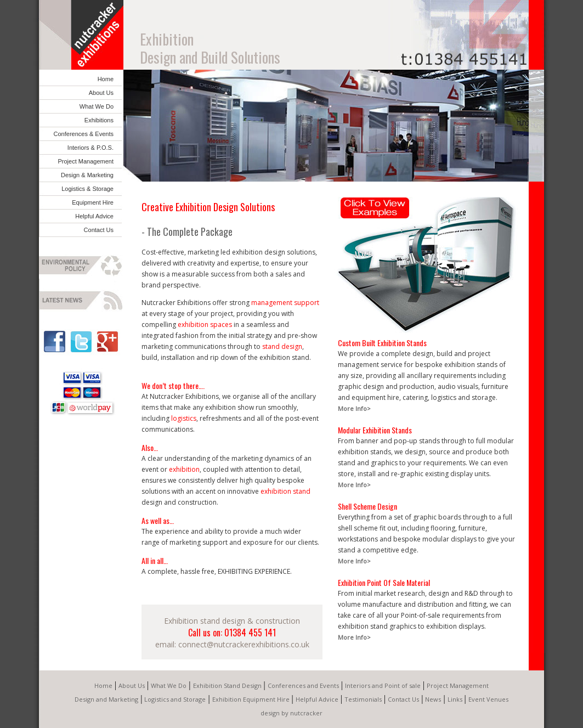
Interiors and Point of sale (383, 685)
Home (106, 79)
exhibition (184, 469)
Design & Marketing (87, 175)
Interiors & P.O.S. (90, 148)
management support (285, 303)
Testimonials (363, 699)
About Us (101, 93)
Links (455, 699)
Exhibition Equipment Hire (251, 699)
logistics (184, 418)
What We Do (97, 106)
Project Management (86, 161)
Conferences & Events (84, 134)
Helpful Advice (94, 216)
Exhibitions (99, 120)
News (433, 699)
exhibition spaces (205, 325)
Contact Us (99, 230)
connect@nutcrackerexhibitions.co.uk (244, 644)
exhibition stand (285, 491)
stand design (282, 346)
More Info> (354, 408)
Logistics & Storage (87, 189)
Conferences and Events (303, 685)
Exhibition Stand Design (227, 685)
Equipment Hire (93, 202)
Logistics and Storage (175, 699)
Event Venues (488, 699)
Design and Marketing (106, 699)
